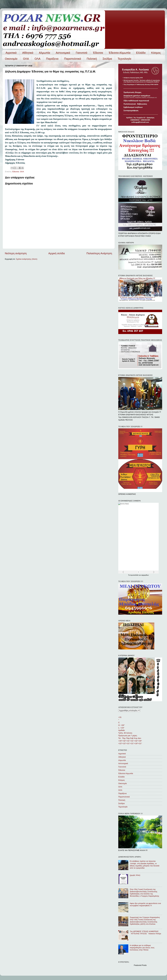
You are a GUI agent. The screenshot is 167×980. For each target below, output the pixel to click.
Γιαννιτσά (82, 53)
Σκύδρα (107, 59)
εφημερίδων (145, 575)
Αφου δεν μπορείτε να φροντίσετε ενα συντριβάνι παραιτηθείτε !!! (145, 904)
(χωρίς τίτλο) (135, 875)
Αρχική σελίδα (57, 253)
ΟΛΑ (26, 59)
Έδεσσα (98, 53)
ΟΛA (37, 59)
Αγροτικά (11, 53)
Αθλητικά (28, 53)
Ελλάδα (141, 53)
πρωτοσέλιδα (134, 575)
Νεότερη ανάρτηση (16, 253)
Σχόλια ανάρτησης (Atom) (27, 259)
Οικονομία (11, 59)
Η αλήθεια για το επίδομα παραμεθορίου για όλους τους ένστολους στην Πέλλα (142, 948)
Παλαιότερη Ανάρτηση (99, 253)
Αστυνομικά (63, 53)
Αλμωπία (45, 53)
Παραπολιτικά (73, 59)
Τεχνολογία (124, 59)
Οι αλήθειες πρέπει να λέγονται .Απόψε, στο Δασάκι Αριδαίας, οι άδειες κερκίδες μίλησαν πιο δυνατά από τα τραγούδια (144, 865)
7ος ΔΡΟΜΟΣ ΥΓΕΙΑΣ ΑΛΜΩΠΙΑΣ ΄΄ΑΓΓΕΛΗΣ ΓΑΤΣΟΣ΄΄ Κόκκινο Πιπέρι (145, 932)
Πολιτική (92, 59)
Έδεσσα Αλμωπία (120, 53)
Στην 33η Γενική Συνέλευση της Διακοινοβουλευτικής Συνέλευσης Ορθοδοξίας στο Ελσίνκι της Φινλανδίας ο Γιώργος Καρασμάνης (144, 893)
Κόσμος (156, 53)
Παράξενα (52, 59)
